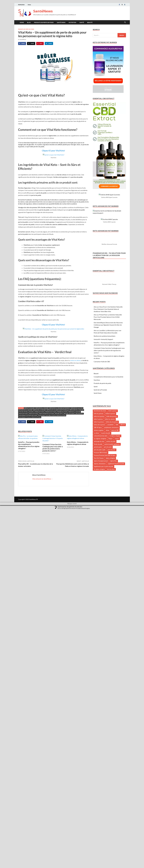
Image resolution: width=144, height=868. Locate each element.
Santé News (61, 22)
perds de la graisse (74, 412)
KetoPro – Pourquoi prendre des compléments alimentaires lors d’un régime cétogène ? (29, 445)
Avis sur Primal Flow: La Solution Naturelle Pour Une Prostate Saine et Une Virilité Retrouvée (108, 540)
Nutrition (72, 22)
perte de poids (23, 414)
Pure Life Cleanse (99, 681)
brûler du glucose (77, 408)
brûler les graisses (99, 645)
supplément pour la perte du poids (30, 417)
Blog (29, 22)
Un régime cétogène (99, 692)
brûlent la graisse (110, 637)
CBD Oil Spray (98, 650)
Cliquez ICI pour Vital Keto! (53, 151)
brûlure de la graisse (77, 410)
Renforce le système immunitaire (105, 559)
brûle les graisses (99, 637)
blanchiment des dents (100, 634)
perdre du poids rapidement (112, 667)
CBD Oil (123, 648)
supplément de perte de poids (28, 415)
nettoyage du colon (99, 664)
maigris (31, 412)
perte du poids (33, 414)
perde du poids (39, 412)
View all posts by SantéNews (43, 479)
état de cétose (23, 412)
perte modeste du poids (46, 414)
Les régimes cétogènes (100, 662)
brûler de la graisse (42, 408)
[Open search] (125, 22)
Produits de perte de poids (44, 22)
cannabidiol (110, 648)
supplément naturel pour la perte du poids (52, 415)
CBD (117, 648)
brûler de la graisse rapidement (60, 408)
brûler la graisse (98, 642)
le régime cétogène (115, 659)
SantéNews (43, 11)
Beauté (90, 22)
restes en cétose (75, 360)
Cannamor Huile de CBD (102, 585)
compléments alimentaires (111, 650)
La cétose (96, 656)
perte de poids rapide (100, 673)
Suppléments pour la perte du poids (103, 689)
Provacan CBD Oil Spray (101, 676)
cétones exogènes (99, 653)
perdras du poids (51, 412)
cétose (107, 653)
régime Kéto (79, 414)
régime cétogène (69, 414)
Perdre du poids (62, 412)
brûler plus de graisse (112, 645)
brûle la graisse (113, 634)
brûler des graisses (112, 639)
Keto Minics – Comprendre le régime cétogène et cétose (78, 443)
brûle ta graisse (29, 408)
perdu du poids (98, 670)
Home (29, 5)
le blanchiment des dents (101, 659)
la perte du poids (106, 656)
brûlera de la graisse (25, 410)
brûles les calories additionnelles (58, 410)
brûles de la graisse (39, 410)
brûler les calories (110, 642)
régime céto (59, 414)
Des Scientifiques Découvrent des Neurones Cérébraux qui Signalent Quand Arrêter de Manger (108, 548)
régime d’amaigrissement (101, 684)
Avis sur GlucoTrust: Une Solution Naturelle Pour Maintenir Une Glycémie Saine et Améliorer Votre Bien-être (108, 532)
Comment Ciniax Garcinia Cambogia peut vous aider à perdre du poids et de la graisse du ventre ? (53, 448)
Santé (82, 22)
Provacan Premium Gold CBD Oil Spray (105, 678)
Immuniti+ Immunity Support (103, 562)
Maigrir (111, 662)
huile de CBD (115, 653)
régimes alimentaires (100, 687)
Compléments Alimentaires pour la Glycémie (108, 600)
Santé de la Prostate (100, 613)
